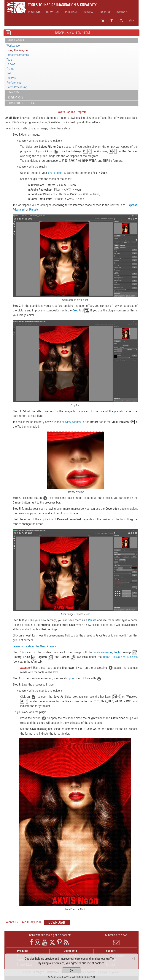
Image (68, 411)
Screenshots (15, 98)
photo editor (55, 173)
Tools (9, 60)
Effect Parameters (18, 55)
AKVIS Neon (12, 118)
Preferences (14, 83)
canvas (22, 513)
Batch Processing (17, 87)
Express (132, 205)
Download (53, 12)
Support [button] (105, 12)
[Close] (133, 959)
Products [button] (34, 12)
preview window (72, 422)
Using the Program (18, 50)
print (72, 678)
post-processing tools (107, 652)
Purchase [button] (71, 12)
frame (40, 513)
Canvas (11, 64)
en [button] (131, 21)
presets (119, 411)
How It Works (16, 40)
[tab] (71, 41)
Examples (13, 92)
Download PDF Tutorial (22, 103)
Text (9, 73)
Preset (92, 620)
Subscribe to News (116, 939)
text (58, 513)
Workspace (13, 46)
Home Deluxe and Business (120, 657)
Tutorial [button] (89, 12)
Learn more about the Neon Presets (34, 646)
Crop (75, 310)
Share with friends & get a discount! (49, 935)
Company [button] (121, 12)
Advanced (19, 210)
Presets (11, 78)
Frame (10, 69)
